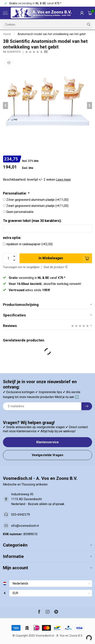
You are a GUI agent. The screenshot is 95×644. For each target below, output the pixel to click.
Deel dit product (55, 267)
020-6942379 (20, 515)
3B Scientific (12, 52)
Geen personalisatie (20, 212)
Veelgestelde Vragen (47, 455)
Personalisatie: (16, 193)
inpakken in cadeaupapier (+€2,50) (29, 244)
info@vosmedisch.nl (25, 526)
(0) (46, 52)
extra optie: (12, 238)
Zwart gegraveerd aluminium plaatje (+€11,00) (37, 206)
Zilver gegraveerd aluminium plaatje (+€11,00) (37, 200)
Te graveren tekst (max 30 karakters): (32, 221)
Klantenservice (47, 442)
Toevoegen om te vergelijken (21, 267)
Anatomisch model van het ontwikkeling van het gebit (52, 34)
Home (7, 34)
